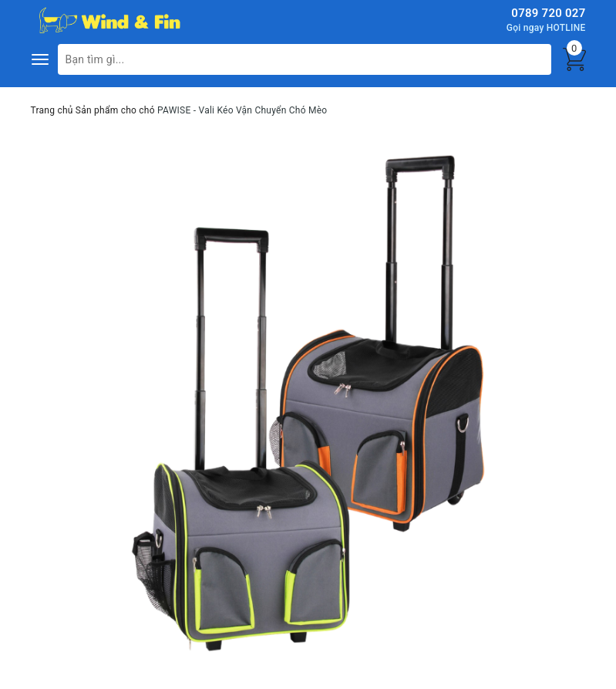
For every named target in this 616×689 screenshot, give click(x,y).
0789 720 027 (548, 13)
